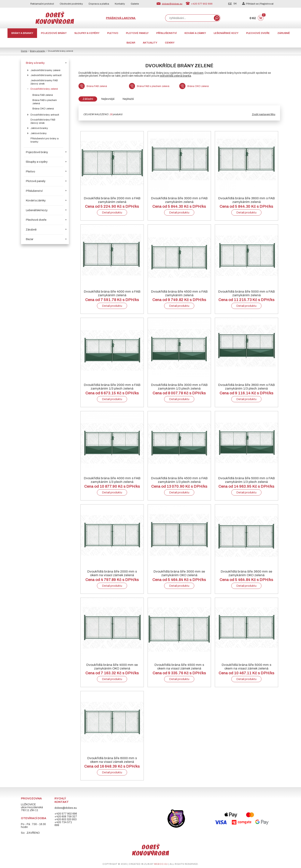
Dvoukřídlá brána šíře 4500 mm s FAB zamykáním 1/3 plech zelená (179, 480)
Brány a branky (22, 33)
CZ (230, 4)
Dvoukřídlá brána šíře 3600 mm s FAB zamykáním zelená (246, 200)
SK (235, 4)
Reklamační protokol (42, 4)
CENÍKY (170, 43)
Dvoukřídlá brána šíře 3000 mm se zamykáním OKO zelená (179, 573)
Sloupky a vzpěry (87, 33)
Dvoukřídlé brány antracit (45, 115)
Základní (88, 99)
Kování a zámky (195, 33)
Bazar (131, 43)
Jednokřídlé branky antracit (46, 75)
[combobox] (189, 18)
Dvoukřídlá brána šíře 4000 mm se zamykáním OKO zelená (112, 667)
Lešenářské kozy (226, 33)
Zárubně (284, 33)
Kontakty (120, 4)
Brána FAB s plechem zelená (45, 102)
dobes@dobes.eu (172, 4)
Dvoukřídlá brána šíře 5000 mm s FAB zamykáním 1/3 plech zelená (246, 480)
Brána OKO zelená (43, 109)
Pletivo (113, 33)
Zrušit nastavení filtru (264, 114)
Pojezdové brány (54, 33)
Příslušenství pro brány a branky (45, 140)
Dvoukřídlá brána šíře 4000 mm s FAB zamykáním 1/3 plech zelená (112, 480)
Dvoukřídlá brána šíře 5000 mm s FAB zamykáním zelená (246, 293)
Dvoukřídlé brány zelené (44, 89)
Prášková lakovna (121, 18)
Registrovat (267, 4)
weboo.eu (161, 864)
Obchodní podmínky (71, 4)
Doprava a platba (99, 4)
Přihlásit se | (251, 4)
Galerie (135, 4)
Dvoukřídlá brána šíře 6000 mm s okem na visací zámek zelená (112, 760)
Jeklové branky (39, 128)
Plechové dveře (258, 33)
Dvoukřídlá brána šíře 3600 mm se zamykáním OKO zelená (246, 573)
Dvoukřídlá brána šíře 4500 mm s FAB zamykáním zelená (179, 293)
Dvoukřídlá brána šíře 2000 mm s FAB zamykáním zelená (112, 200)
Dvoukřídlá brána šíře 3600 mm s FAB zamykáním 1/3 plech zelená (246, 387)
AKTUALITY (150, 43)
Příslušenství (167, 33)
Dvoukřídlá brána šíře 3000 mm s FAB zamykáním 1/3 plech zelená (179, 387)
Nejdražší (128, 99)
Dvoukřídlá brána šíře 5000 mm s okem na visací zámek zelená (246, 667)
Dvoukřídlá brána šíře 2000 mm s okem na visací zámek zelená (112, 573)
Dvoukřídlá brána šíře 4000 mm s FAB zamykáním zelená (112, 293)
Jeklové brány (39, 133)
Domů (24, 51)
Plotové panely (137, 33)
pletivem (198, 73)
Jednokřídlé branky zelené (45, 70)
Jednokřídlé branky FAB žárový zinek (44, 82)
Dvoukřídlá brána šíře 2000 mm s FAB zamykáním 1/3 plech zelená (112, 387)
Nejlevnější (108, 99)
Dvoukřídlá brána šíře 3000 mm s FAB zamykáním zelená (179, 200)
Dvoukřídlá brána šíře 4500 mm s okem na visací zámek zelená (179, 667)
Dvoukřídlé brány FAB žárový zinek (43, 121)
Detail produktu (112, 212)
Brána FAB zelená (43, 95)
